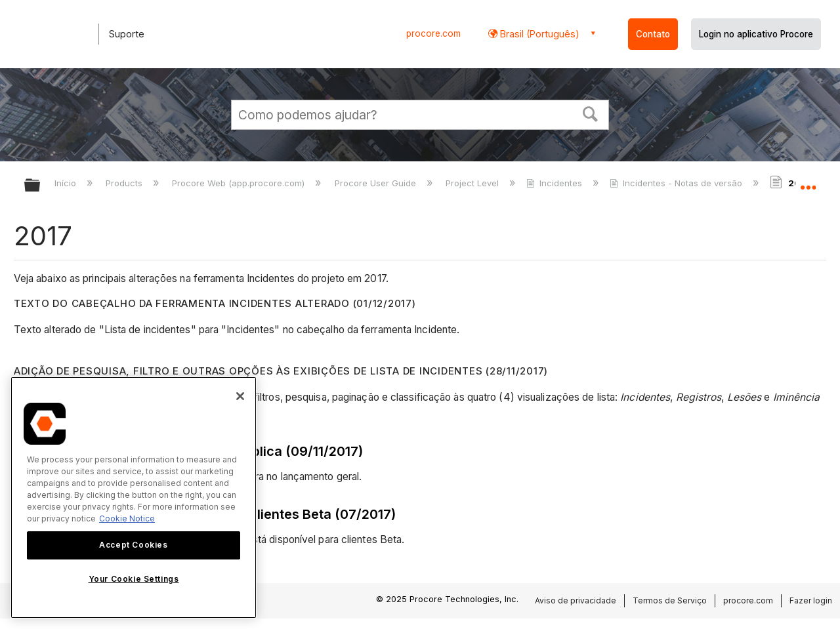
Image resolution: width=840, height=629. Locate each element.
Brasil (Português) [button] (538, 34)
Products (125, 183)
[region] (134, 497)
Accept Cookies (133, 545)
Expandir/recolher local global (808, 182)
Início (67, 183)
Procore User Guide (377, 183)
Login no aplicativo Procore (756, 34)
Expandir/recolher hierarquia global (41, 186)
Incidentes (556, 183)
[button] (591, 113)
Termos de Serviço (670, 600)
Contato (653, 34)
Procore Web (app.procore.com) (240, 183)
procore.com (433, 33)
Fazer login (811, 600)
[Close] (240, 396)
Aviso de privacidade (576, 600)
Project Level (473, 183)
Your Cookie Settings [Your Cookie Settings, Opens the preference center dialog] (134, 579)
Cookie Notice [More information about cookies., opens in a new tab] (127, 518)
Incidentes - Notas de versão (677, 183)
